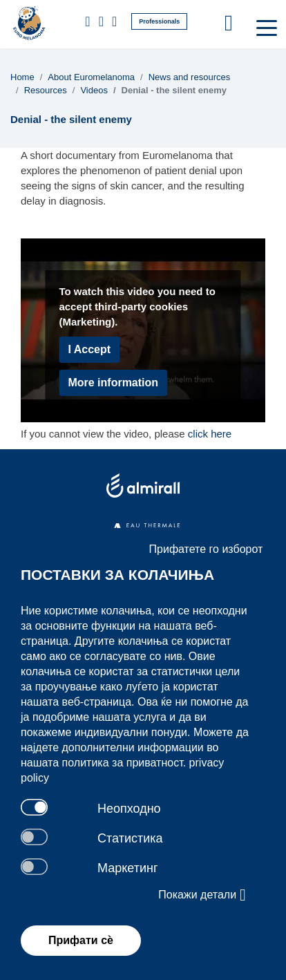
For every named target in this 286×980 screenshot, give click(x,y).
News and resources (190, 77)
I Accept (89, 349)
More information (113, 383)
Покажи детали (202, 895)
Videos (94, 90)
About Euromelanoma (91, 77)
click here (210, 434)
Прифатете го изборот (206, 549)
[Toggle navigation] (265, 27)
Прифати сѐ (81, 940)
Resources (46, 90)
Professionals (159, 21)
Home (22, 77)
